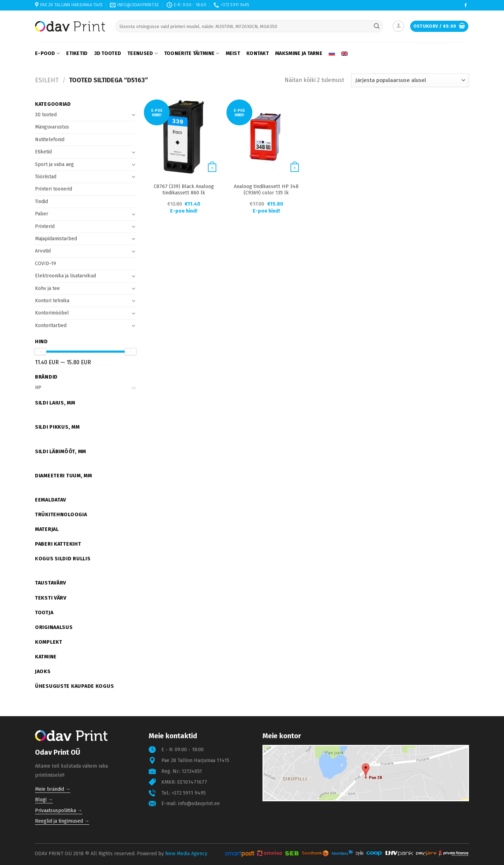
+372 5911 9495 (189, 793)
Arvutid (43, 251)
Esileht (47, 80)
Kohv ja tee (47, 288)
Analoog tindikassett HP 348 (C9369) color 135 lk (266, 190)
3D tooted (108, 53)
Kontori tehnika (52, 301)
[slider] (40, 352)
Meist (233, 53)
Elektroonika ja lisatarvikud (65, 276)
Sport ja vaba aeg (54, 164)
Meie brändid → (53, 789)
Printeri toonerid (54, 189)
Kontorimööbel (52, 313)
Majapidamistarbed (56, 239)
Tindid (41, 202)
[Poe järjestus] (410, 80)
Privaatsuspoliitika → (59, 811)
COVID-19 (45, 264)
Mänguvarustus (52, 127)
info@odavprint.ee (199, 804)
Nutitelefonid (50, 140)
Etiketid (77, 53)
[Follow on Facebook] (466, 6)
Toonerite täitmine (192, 53)
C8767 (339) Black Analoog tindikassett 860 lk (184, 190)
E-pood (47, 53)
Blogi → (44, 800)
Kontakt (258, 53)
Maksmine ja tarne (299, 53)
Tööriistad (46, 177)
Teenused (143, 53)
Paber (42, 214)
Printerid (45, 226)
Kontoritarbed (51, 326)
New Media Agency (186, 854)
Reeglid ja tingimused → (62, 821)
